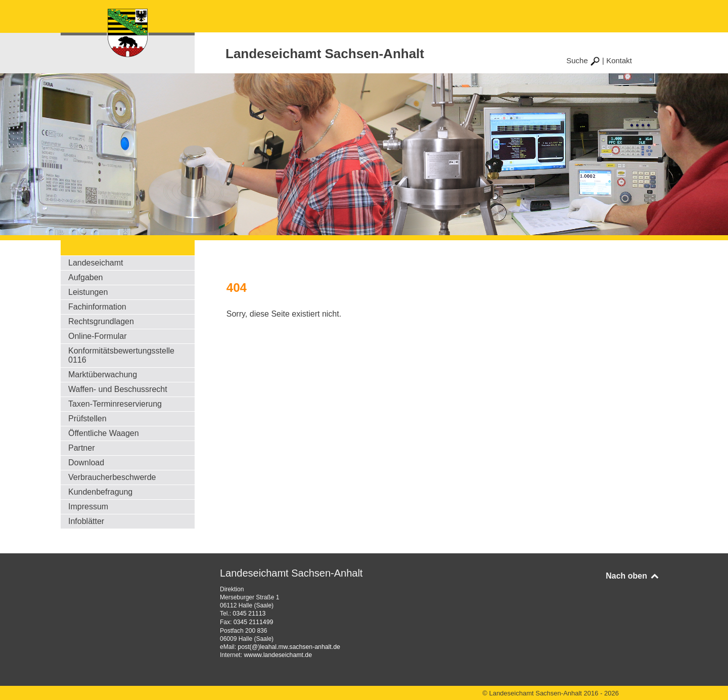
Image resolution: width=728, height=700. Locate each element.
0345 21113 (248, 614)
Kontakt (619, 60)
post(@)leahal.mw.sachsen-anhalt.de (288, 646)
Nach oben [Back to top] (633, 576)
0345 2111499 (253, 622)
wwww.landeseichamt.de (277, 654)
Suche (583, 60)
